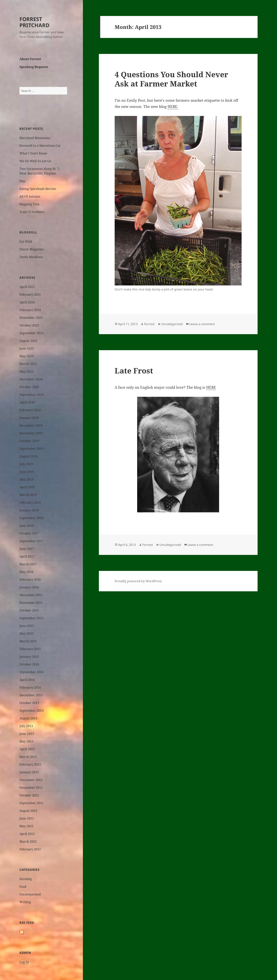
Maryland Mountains (35, 138)
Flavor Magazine (32, 249)
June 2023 (27, 348)
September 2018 (31, 518)
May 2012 (26, 826)
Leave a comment (202, 324)
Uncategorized (30, 894)
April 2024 (27, 302)
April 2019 (27, 487)
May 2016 (26, 572)
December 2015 (31, 595)
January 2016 (29, 587)
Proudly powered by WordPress (138, 581)
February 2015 (30, 649)
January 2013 (29, 772)
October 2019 (29, 441)
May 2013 (26, 741)
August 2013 (28, 718)
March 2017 (28, 564)
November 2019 (31, 433)
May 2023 (26, 356)
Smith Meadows (31, 257)
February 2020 (30, 410)
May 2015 (26, 633)
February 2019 (30, 503)
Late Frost (134, 370)
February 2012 (30, 849)
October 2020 (29, 387)
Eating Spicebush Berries (38, 189)
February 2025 (30, 295)
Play (23, 181)
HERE (211, 387)
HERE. (173, 107)
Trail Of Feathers (32, 212)
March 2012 (28, 842)
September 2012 (31, 803)
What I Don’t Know (33, 153)
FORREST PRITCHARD (34, 22)
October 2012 (29, 795)
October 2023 (29, 325)
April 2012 (27, 834)
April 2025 (27, 287)
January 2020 (29, 418)
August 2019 (28, 456)
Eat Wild (26, 242)
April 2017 (27, 556)
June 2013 (27, 734)
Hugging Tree (30, 204)
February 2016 (30, 580)
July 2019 (26, 464)
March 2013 (28, 757)
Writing (25, 902)
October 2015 (29, 610)
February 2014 (30, 687)
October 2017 (29, 533)
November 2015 (31, 603)
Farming (26, 879)
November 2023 (31, 318)
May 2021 (26, 372)
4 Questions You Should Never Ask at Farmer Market (171, 79)
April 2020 (27, 402)
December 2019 (31, 425)
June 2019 (27, 472)
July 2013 (26, 726)
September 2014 (31, 672)
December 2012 (31, 780)
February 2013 (30, 764)
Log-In (24, 962)
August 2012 (28, 811)
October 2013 (29, 703)
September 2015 (31, 618)
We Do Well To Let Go (35, 161)
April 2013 (27, 749)
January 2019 (29, 510)
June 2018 (27, 526)
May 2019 (26, 479)
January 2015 (29, 657)
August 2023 (28, 341)
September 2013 (31, 711)
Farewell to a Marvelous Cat (40, 146)
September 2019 (31, 449)
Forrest (149, 324)
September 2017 (31, 541)
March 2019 (28, 495)
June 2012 (27, 818)
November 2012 (31, 788)
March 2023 (28, 364)
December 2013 (31, 695)
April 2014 (27, 680)
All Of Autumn (30, 196)
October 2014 (29, 664)
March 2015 (28, 641)
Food (23, 887)
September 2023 (31, 333)
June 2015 (27, 626)
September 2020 (31, 395)
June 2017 (27, 549)
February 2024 (30, 310)
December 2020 (31, 379)
